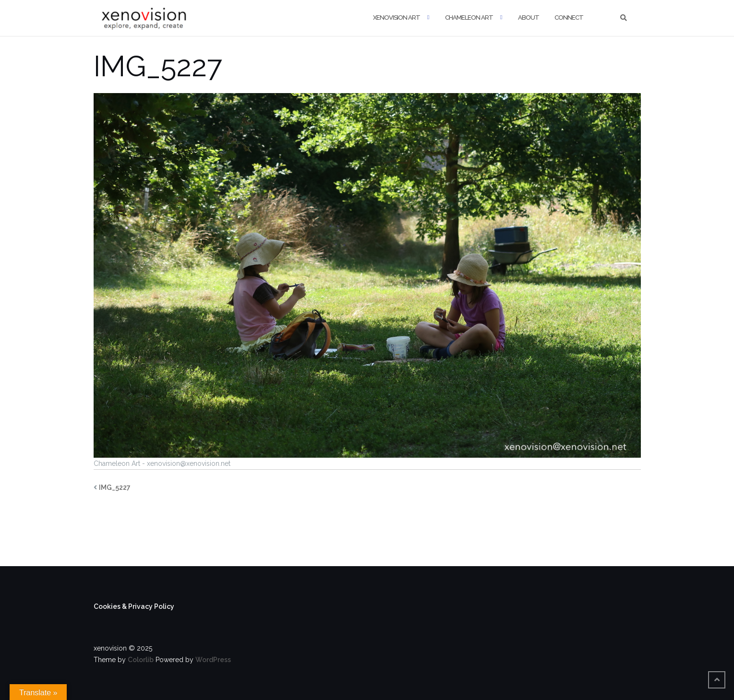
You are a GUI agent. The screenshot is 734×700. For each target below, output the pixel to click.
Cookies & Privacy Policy (134, 606)
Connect (569, 18)
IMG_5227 (115, 487)
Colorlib (141, 660)
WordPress (213, 660)
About (529, 18)
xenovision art (397, 18)
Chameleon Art (469, 18)
